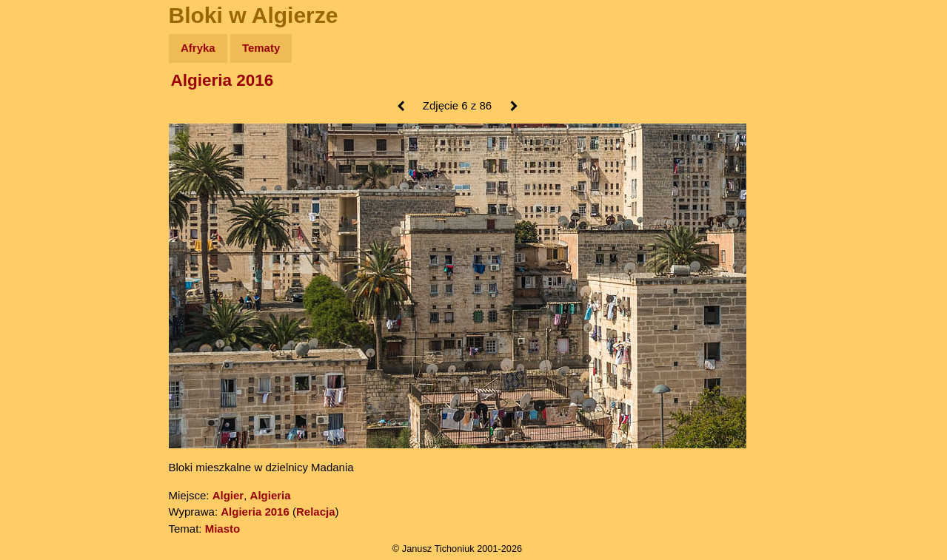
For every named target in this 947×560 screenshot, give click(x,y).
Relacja (316, 512)
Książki (44, 191)
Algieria (271, 495)
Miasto (223, 529)
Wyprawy (49, 105)
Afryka (198, 48)
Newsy (43, 162)
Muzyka (45, 219)
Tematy (261, 48)
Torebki (44, 305)
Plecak (43, 248)
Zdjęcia (44, 134)
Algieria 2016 (222, 80)
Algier (228, 495)
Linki (38, 276)
